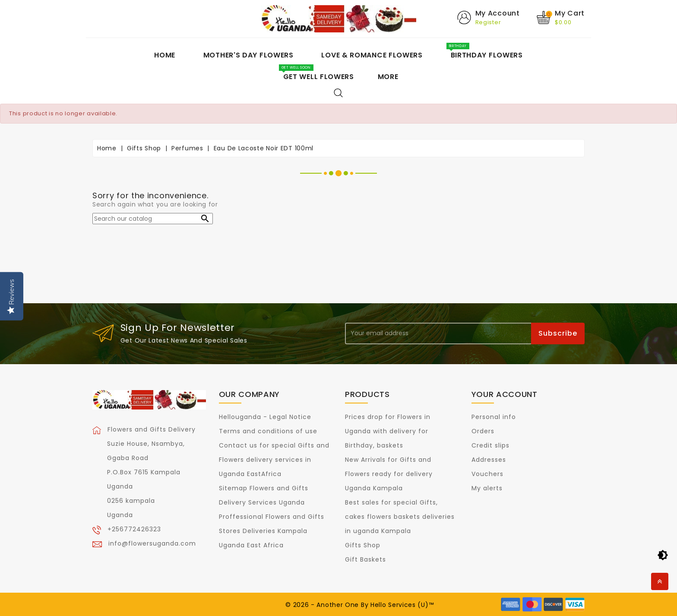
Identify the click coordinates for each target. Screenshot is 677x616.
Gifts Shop (363, 545)
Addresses (489, 460)
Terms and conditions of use (268, 431)
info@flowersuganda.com (152, 543)
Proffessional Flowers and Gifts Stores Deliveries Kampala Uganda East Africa (272, 531)
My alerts (487, 488)
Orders (483, 431)
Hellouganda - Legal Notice (265, 417)
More (388, 77)
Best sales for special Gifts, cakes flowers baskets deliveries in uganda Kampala (400, 517)
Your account (505, 394)
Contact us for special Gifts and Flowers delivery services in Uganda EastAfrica (274, 460)
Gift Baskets (365, 559)
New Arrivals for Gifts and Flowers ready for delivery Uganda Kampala (389, 474)
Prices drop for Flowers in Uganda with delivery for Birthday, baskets (388, 431)
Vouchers (487, 474)
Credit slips (490, 445)
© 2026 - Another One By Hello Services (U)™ (359, 605)
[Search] (153, 219)
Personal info (494, 417)
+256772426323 (134, 529)
